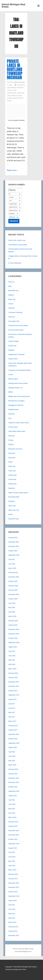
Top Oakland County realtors (18, 245)
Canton (11, 304)
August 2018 (13, 647)
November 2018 (14, 634)
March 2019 (12, 616)
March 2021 (12, 568)
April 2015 (12, 813)
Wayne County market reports (18, 493)
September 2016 (14, 743)
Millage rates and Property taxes (19, 396)
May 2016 (12, 761)
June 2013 (12, 909)
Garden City (12, 346)
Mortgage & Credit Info (16, 405)
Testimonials (12, 475)
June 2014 (12, 857)
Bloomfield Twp (13, 291)
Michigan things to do (15, 388)
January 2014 (13, 879)
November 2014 (14, 835)
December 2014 (14, 831)
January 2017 (13, 730)
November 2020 (14, 577)
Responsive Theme (20, 969)
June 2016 (12, 756)
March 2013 (12, 922)
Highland (11, 350)
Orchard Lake (13, 427)
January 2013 (13, 931)
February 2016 (13, 769)
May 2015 (12, 809)
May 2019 (12, 607)
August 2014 (13, 848)
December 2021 (14, 542)
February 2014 (13, 874)
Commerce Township (15, 312)
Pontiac (11, 440)
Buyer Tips (12, 299)
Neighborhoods (13, 409)
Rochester (12, 453)
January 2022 (13, 538)
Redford (11, 444)
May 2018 (12, 660)
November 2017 (14, 686)
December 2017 (14, 682)
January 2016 (13, 774)
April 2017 (12, 717)
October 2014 (13, 839)
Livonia (11, 374)
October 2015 (13, 787)
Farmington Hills (14, 321)
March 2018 (12, 669)
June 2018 (12, 656)
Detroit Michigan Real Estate (13, 6)
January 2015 (13, 826)
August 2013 (13, 900)
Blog (10, 286)
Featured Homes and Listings (18, 325)
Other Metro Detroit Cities (17, 431)
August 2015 (13, 796)
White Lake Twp (14, 510)
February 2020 (13, 586)
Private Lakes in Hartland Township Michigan (15, 69)
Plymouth (11, 436)
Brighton (11, 295)
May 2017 (12, 712)
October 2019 (13, 599)
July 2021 (12, 559)
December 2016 (14, 734)
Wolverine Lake (13, 519)
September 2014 (14, 844)
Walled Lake (12, 484)
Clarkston (12, 308)
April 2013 (12, 918)
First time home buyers (16, 330)
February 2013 (13, 927)
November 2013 (14, 887)
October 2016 (13, 739)
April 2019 (12, 612)
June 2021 (12, 564)
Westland (11, 501)
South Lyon (12, 471)
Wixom (11, 514)
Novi (10, 418)
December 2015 (14, 778)
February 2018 (13, 673)
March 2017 (12, 721)
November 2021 (14, 546)
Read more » (12, 170)
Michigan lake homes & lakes (18, 383)
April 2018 (12, 664)
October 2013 (13, 892)
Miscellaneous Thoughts (16, 401)
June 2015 (12, 804)
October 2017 (13, 691)
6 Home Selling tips (15, 263)
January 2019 (13, 625)
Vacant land (12, 479)
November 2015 (14, 782)
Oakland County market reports (19, 423)
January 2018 (13, 677)
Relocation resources (15, 449)
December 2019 (14, 594)
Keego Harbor (13, 359)
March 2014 (12, 870)
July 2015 (12, 800)
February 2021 (13, 573)
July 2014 (12, 852)
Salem (10, 462)
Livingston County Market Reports (20, 370)
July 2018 (12, 651)
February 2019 (13, 621)
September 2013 (14, 896)
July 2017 (12, 704)
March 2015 (12, 817)
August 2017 (13, 699)
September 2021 (14, 555)
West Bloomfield (14, 497)
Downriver (12, 317)
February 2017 (13, 726)
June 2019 (12, 603)
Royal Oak (12, 458)
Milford (11, 392)
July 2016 (12, 752)
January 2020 (13, 590)
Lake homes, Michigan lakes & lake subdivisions (15, 90)
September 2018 (14, 642)
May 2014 (12, 861)
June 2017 (12, 708)
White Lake (12, 506)
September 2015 (14, 791)
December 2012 (14, 935)
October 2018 (13, 638)
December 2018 (14, 629)
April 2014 (12, 866)
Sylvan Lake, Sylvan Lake (17, 240)
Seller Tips (12, 466)
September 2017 (14, 695)
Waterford (12, 488)
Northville (11, 414)
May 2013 (12, 914)
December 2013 (14, 883)
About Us (11, 282)
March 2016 (12, 765)
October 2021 (13, 551)
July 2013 (12, 905)
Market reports (13, 379)
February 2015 (13, 822)
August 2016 (13, 747)
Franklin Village (13, 341)
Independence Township (16, 354)
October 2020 (13, 581)
